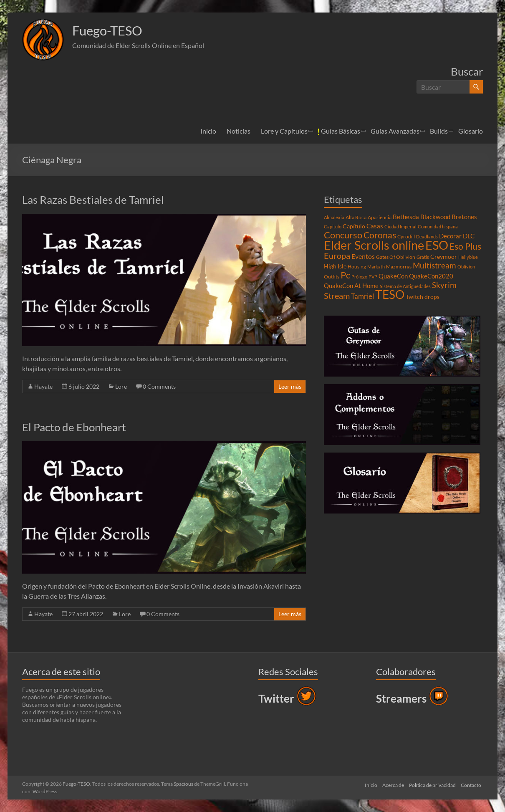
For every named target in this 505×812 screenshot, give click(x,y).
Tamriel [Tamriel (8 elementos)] (362, 296)
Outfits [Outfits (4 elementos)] (332, 277)
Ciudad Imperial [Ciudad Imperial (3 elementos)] (400, 226)
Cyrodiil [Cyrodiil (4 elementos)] (406, 237)
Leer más (290, 386)
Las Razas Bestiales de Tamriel (93, 200)
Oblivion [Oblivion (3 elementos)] (466, 267)
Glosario (471, 131)
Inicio (208, 131)
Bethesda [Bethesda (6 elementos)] (406, 217)
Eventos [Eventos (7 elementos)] (363, 256)
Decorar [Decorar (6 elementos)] (450, 236)
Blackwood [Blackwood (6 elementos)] (435, 217)
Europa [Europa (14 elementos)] (337, 255)
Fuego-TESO (113, 30)
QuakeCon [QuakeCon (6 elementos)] (393, 276)
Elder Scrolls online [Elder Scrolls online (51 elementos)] (374, 245)
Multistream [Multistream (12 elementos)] (434, 265)
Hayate (43, 386)
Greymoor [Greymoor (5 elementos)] (444, 257)
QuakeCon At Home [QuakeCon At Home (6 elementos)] (351, 286)
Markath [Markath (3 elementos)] (376, 267)
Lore (121, 386)
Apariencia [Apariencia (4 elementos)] (380, 217)
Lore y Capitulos (284, 131)
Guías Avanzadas (395, 131)
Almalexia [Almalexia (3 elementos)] (334, 217)
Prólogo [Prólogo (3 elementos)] (359, 277)
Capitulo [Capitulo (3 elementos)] (333, 226)
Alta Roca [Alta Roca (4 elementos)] (356, 217)
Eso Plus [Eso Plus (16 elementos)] (465, 246)
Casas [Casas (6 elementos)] (375, 226)
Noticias (239, 131)
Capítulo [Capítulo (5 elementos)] (354, 226)
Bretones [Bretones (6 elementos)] (464, 217)
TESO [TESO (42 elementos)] (390, 295)
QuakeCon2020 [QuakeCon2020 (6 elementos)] (431, 276)
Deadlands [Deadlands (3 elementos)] (427, 237)
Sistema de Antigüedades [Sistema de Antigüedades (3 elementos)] (405, 286)
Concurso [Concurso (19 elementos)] (343, 235)
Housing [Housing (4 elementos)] (357, 267)
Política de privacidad (432, 784)
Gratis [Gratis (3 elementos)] (423, 257)
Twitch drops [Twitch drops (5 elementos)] (423, 297)
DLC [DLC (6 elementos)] (469, 236)
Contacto (473, 784)
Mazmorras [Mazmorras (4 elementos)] (399, 267)
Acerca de (391, 784)
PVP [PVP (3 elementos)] (373, 277)
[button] (43, 40)
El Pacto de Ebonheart (74, 427)
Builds (439, 131)
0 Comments (159, 386)
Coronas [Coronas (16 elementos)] (380, 235)
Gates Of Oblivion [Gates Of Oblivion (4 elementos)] (396, 257)
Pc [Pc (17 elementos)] (345, 275)
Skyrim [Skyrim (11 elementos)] (444, 285)
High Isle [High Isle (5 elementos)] (335, 266)
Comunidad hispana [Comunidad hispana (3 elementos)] (438, 226)
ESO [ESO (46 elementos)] (437, 245)
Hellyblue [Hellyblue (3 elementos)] (468, 257)
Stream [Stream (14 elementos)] (337, 296)
